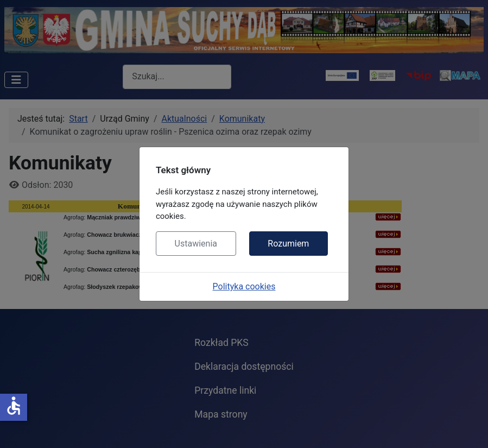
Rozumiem (288, 244)
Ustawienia (196, 244)
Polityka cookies (244, 286)
